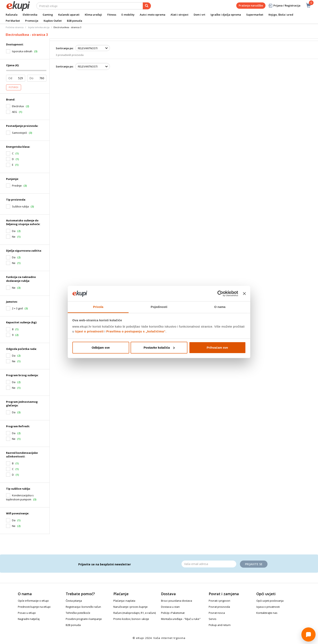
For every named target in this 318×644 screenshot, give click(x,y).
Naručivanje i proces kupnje (131, 607)
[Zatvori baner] (244, 294)
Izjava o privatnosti (268, 607)
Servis (213, 619)
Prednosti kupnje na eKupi (34, 607)
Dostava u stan (170, 607)
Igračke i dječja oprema (226, 15)
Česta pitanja (74, 601)
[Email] (209, 564)
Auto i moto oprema (153, 15)
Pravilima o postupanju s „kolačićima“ (136, 331)
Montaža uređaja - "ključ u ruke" (181, 619)
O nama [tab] (220, 307)
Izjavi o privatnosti (89, 331)
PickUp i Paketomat (173, 613)
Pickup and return (220, 625)
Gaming (48, 15)
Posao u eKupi (27, 613)
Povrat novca (217, 613)
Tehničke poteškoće (78, 613)
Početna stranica (15, 27)
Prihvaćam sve (217, 348)
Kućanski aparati (69, 15)
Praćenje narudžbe (251, 5)
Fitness (112, 15)
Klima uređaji (93, 15)
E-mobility (128, 15)
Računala (12, 15)
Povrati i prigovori (219, 601)
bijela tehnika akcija (39, 27)
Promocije (32, 21)
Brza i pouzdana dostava (177, 601)
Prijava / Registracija (284, 6)
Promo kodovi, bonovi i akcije (131, 619)
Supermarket (255, 15)
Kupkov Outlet (53, 21)
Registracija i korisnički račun (83, 607)
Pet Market (13, 21)
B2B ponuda (75, 21)
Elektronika (30, 15)
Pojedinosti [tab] (159, 307)
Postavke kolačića (159, 348)
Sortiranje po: (65, 48)
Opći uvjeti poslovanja (270, 601)
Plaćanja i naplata (124, 601)
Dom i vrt (199, 15)
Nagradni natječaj (29, 619)
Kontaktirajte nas (267, 613)
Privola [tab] (98, 307)
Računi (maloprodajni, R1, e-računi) (135, 613)
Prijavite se (254, 564)
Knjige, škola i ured (281, 15)
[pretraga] (147, 6)
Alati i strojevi (179, 15)
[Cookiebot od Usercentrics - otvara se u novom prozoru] (220, 294)
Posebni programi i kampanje (84, 619)
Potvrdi (14, 87)
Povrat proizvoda (219, 607)
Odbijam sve (101, 348)
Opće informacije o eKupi (33, 601)
